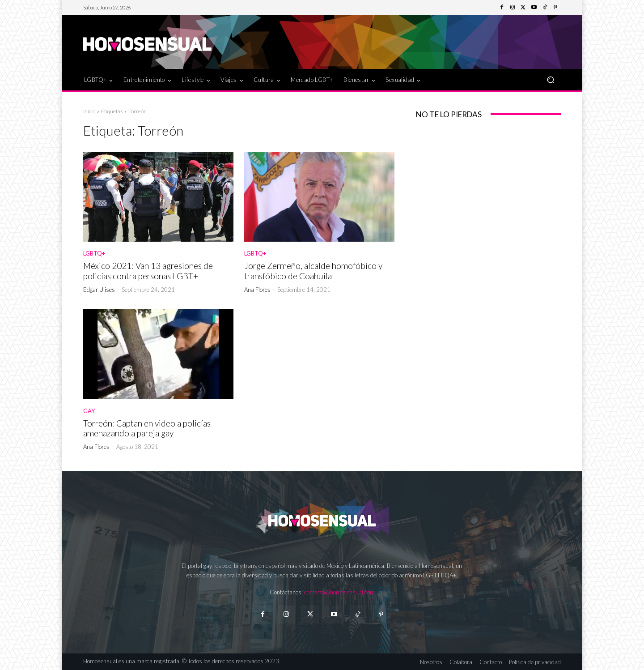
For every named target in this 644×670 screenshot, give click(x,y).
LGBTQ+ (94, 254)
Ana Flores (257, 290)
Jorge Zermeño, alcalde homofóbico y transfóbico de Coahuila (313, 271)
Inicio (89, 111)
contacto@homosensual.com (339, 592)
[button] (550, 79)
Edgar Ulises (99, 290)
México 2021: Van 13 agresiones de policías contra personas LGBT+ (148, 271)
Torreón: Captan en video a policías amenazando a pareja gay (147, 428)
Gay (89, 411)
